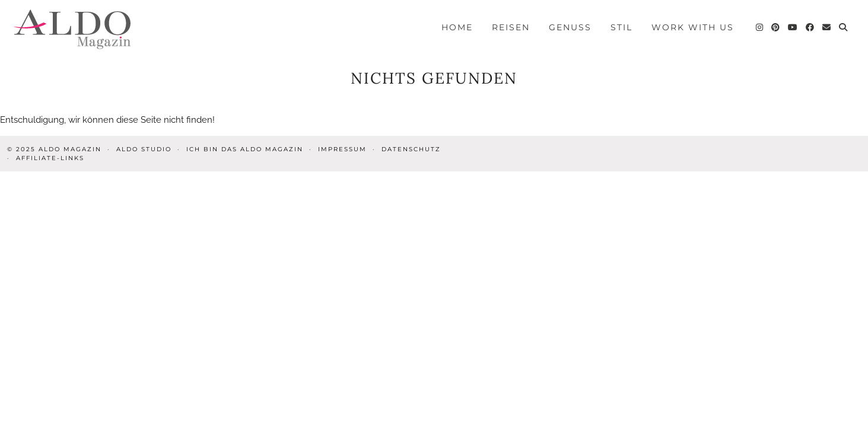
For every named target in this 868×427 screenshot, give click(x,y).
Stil (621, 27)
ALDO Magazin (70, 149)
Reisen (511, 27)
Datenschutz (411, 149)
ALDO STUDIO (144, 149)
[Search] (844, 27)
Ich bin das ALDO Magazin (245, 149)
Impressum (342, 149)
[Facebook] (810, 27)
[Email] (827, 27)
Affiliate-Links (50, 158)
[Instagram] (760, 27)
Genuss (570, 27)
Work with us (693, 27)
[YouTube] (793, 27)
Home (457, 27)
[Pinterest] (776, 27)
